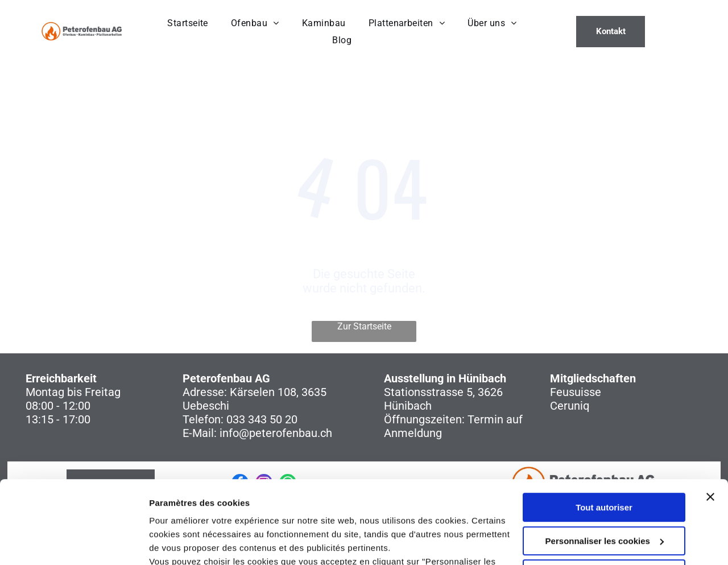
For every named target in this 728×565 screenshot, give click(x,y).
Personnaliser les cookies (605, 463)
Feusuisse (576, 392)
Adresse (203, 392)
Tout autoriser (604, 430)
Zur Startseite (364, 326)
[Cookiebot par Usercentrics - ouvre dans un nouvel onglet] (74, 543)
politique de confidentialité (334, 511)
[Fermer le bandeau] (710, 419)
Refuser (604, 496)
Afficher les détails (187, 543)
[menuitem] (188, 23)
